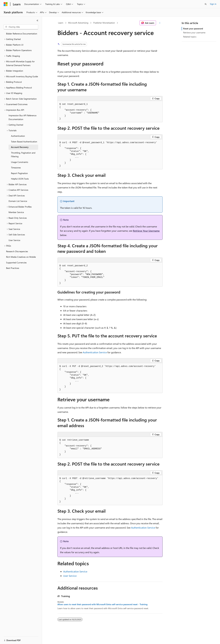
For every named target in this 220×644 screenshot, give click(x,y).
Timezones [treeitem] (16, 168)
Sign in (213, 4)
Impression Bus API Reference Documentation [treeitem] (22, 117)
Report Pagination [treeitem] (19, 173)
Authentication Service (95, 352)
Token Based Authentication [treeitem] (24, 142)
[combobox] (21, 27)
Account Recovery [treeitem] (20, 147)
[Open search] (206, 4)
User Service (70, 576)
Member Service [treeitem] (16, 212)
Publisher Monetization (104, 23)
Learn (61, 23)
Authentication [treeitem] (18, 136)
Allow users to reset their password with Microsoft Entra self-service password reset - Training (102, 604)
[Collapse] (37, 20)
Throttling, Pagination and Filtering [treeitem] (23, 155)
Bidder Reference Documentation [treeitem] (22, 34)
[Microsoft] (6, 4)
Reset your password (193, 29)
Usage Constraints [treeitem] (20, 162)
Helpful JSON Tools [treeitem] (20, 179)
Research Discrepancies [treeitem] (17, 251)
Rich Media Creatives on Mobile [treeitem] (21, 257)
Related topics (190, 37)
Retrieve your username (194, 32)
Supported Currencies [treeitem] (16, 263)
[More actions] (160, 23)
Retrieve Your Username (146, 231)
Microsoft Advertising (78, 23)
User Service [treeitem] (14, 240)
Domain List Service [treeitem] (18, 201)
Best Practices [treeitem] (13, 268)
